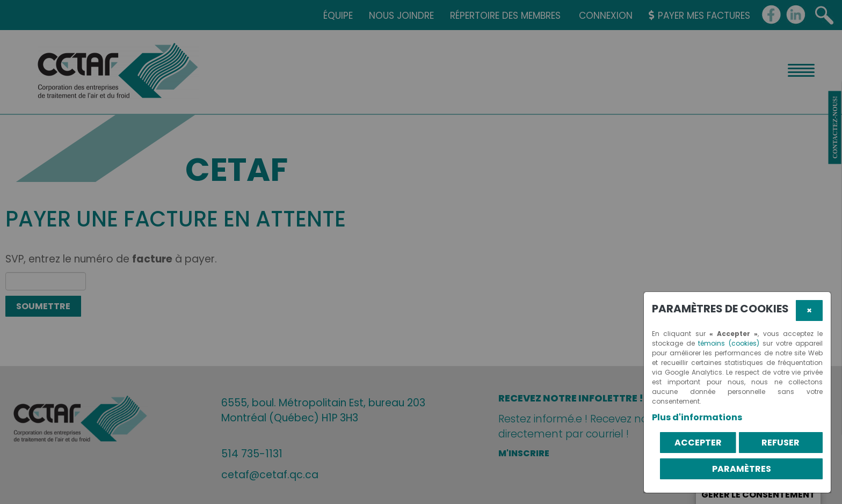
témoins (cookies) (728, 343)
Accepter (698, 443)
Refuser (781, 443)
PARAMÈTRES (742, 469)
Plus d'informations (697, 417)
